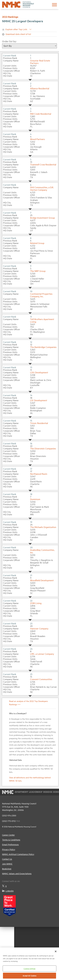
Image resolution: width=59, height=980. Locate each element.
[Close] (56, 951)
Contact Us (7, 859)
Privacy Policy (9, 849)
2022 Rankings (10, 17)
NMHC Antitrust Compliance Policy (18, 854)
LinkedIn (8, 891)
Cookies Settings (29, 969)
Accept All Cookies (29, 976)
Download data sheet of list (18, 34)
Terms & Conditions (11, 840)
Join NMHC (7, 864)
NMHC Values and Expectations (17, 873)
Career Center (8, 835)
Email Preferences (10, 844)
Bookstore (7, 869)
